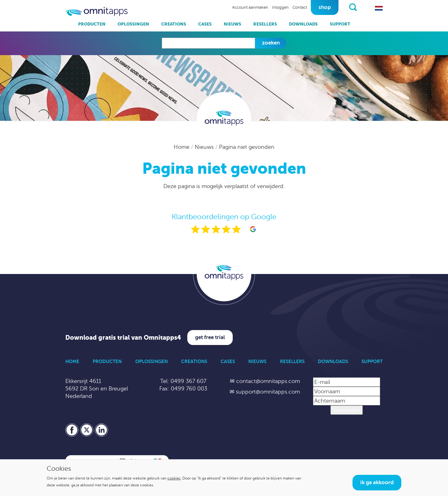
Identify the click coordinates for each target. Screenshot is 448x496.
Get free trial (210, 337)
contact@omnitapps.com (268, 381)
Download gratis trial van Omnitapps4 (123, 338)
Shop (325, 7)
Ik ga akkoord (377, 482)
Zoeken (271, 43)
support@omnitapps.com (268, 392)
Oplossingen (133, 24)
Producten (92, 24)
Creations (174, 24)
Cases (205, 24)
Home (182, 147)
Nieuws (232, 24)
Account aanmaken (250, 7)
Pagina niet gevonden (247, 147)
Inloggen (280, 7)
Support (340, 24)
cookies (174, 478)
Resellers (265, 24)
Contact (300, 7)
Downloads (303, 24)
